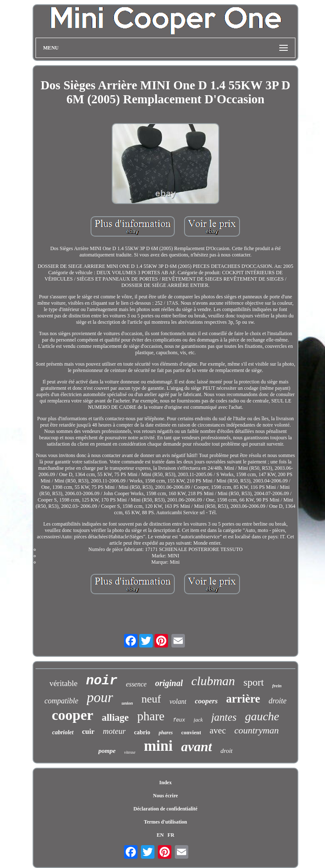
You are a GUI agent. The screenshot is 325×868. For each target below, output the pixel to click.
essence (136, 684)
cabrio (142, 732)
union (127, 703)
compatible (61, 701)
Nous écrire (166, 796)
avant (197, 747)
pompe (107, 751)
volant (178, 701)
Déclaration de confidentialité (165, 809)
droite (278, 701)
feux (179, 720)
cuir (88, 732)
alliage (115, 718)
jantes (224, 717)
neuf (151, 699)
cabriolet (63, 732)
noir (102, 681)
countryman (257, 730)
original (169, 683)
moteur (114, 731)
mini (158, 746)
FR (171, 835)
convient (191, 732)
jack (198, 720)
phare (151, 716)
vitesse (130, 752)
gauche (262, 716)
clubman (213, 681)
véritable (63, 683)
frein (277, 686)
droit (227, 751)
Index (165, 783)
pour (100, 697)
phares (166, 733)
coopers (206, 701)
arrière (243, 699)
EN (160, 835)
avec (218, 730)
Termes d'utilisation (165, 822)
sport (253, 682)
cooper (72, 715)
